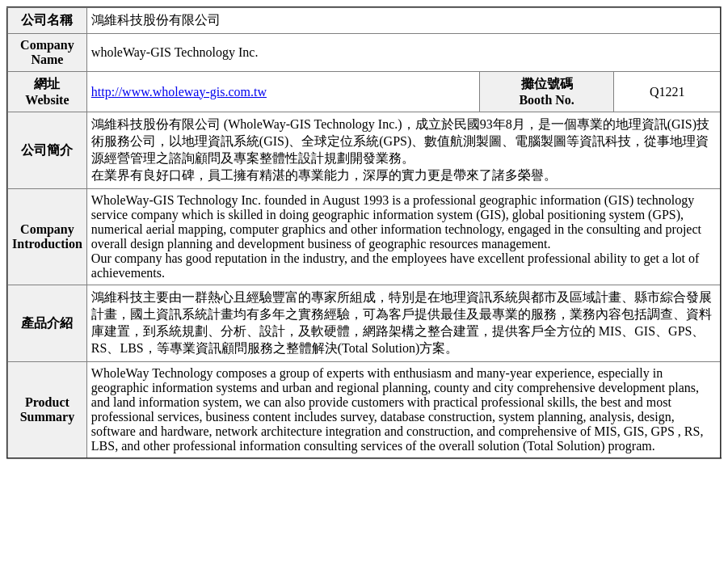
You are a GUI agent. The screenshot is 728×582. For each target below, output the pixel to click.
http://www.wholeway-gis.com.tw (179, 92)
